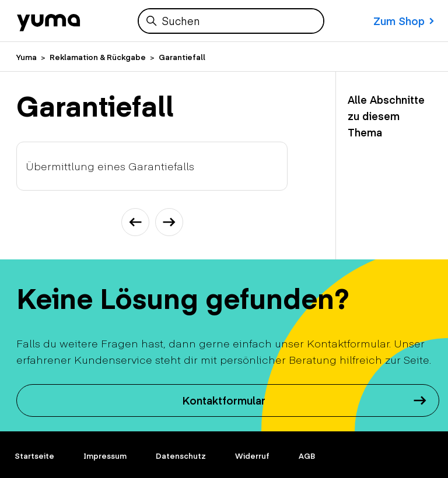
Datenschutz (181, 456)
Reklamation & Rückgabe (98, 57)
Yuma (27, 57)
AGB (307, 456)
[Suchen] (231, 21)
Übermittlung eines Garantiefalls (110, 166)
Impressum (105, 456)
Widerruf (252, 456)
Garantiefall (182, 57)
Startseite (34, 456)
